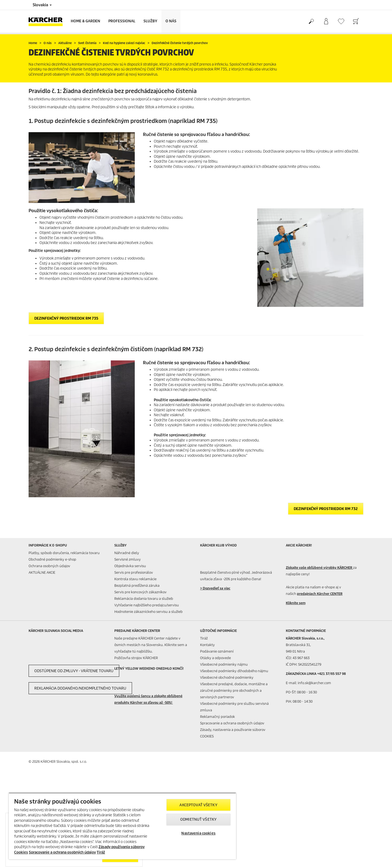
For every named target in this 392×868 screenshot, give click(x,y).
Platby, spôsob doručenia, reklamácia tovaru (64, 553)
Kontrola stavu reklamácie (135, 579)
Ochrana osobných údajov (49, 566)
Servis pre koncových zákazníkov (140, 592)
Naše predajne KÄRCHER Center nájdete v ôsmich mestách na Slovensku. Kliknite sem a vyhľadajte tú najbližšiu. (151, 645)
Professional (122, 21)
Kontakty (207, 645)
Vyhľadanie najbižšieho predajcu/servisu (147, 605)
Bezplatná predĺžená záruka (137, 586)
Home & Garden (85, 21)
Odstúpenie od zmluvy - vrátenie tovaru (74, 671)
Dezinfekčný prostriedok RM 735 (66, 318)
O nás (171, 21)
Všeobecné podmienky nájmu (224, 664)
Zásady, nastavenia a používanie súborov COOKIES (233, 733)
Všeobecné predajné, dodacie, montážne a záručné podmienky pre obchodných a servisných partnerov (234, 691)
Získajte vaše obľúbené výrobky (319, 568)
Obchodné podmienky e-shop (52, 559)
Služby (150, 21)
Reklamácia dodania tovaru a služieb (144, 599)
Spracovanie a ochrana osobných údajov (232, 723)
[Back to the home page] (48, 21)
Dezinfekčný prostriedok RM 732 (326, 509)
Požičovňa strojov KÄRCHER (136, 658)
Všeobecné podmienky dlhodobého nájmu (234, 671)
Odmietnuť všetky (198, 819)
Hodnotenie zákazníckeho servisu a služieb (148, 612)
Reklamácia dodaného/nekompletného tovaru (80, 688)
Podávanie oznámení (217, 651)
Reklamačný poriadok (218, 717)
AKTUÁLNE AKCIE (42, 572)
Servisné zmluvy (128, 559)
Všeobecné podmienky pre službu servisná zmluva (234, 707)
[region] (122, 826)
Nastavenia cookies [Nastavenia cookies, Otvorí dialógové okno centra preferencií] (198, 833)
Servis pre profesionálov (134, 572)
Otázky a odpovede (215, 658)
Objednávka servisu (130, 566)
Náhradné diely (127, 553)
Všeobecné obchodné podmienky (227, 677)
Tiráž (204, 638)
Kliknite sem (296, 603)
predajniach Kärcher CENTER (320, 594)
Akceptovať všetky (198, 805)
